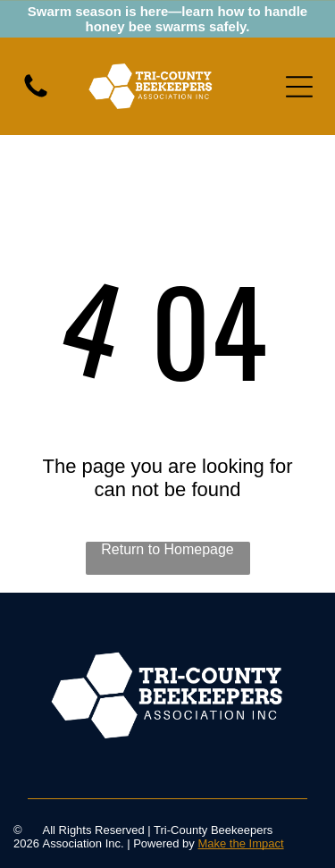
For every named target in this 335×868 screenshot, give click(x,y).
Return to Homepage (167, 549)
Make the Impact (240, 843)
